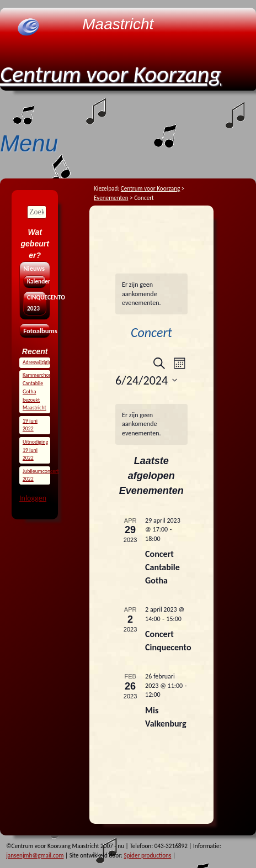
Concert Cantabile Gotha (162, 567)
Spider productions (148, 855)
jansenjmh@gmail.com (35, 855)
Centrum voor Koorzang (111, 74)
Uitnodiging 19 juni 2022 (35, 450)
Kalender (35, 281)
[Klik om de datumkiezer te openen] (146, 380)
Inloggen (33, 498)
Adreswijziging (38, 362)
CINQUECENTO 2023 (35, 303)
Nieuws (34, 268)
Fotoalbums (35, 331)
